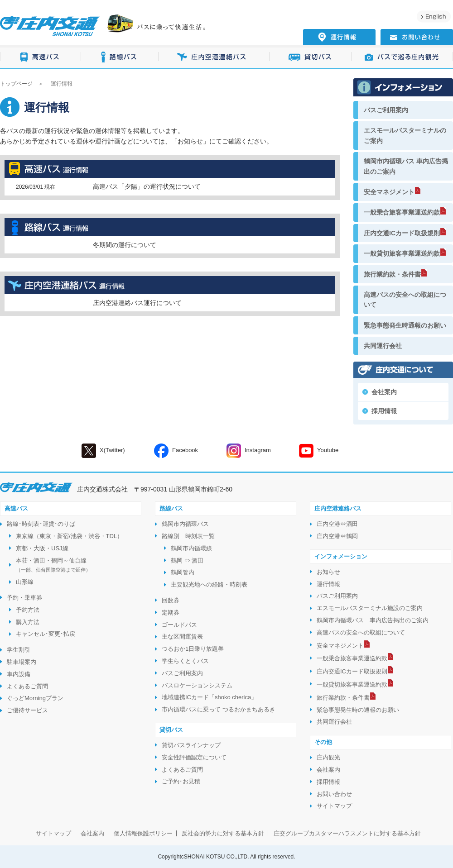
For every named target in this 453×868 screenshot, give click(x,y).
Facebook (176, 451)
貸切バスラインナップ (191, 745)
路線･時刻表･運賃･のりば (41, 524)
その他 (323, 742)
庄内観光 (328, 757)
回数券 (171, 600)
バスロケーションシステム (197, 685)
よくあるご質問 (27, 686)
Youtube (319, 451)
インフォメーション (341, 556)
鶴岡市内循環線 (191, 548)
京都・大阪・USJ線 (42, 548)
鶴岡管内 (183, 572)
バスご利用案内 (386, 110)
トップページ (16, 84)
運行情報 (328, 584)
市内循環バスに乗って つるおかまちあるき (219, 709)
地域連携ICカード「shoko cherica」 (209, 697)
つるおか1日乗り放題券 (193, 649)
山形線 (25, 582)
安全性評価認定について (194, 757)
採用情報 (384, 411)
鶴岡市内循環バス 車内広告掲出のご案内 (406, 166)
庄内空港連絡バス (214, 57)
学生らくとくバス (185, 661)
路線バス (120, 57)
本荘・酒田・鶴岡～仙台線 (53, 565)
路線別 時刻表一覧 (188, 536)
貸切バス (311, 57)
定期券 (171, 613)
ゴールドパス (179, 625)
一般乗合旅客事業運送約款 (402, 212)
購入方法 (28, 622)
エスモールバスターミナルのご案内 (405, 135)
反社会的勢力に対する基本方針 (223, 833)
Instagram (249, 451)
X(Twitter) (103, 451)
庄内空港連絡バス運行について (137, 303)
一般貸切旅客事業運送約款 (402, 253)
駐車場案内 (22, 662)
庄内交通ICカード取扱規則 (402, 233)
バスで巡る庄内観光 (402, 57)
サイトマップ (334, 806)
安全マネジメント (389, 192)
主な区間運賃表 (182, 637)
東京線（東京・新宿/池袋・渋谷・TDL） (69, 536)
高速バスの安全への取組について (405, 300)
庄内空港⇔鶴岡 (337, 536)
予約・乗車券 (24, 598)
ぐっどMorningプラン (35, 698)
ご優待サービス (27, 710)
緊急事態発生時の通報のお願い (358, 710)
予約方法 (28, 610)
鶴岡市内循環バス (185, 524)
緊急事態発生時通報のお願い (405, 325)
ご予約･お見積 (181, 781)
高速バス (41, 57)
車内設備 (19, 674)
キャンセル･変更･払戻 (46, 634)
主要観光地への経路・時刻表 (209, 584)
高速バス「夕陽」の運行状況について (147, 186)
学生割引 (19, 650)
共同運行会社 (383, 346)
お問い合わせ (334, 794)
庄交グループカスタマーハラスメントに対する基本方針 (347, 833)
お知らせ (190, 141)
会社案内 (384, 392)
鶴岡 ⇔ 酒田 (187, 560)
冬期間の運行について (125, 245)
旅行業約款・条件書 (392, 274)
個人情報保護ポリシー (143, 833)
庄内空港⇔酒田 (337, 524)
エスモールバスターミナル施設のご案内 (370, 608)
